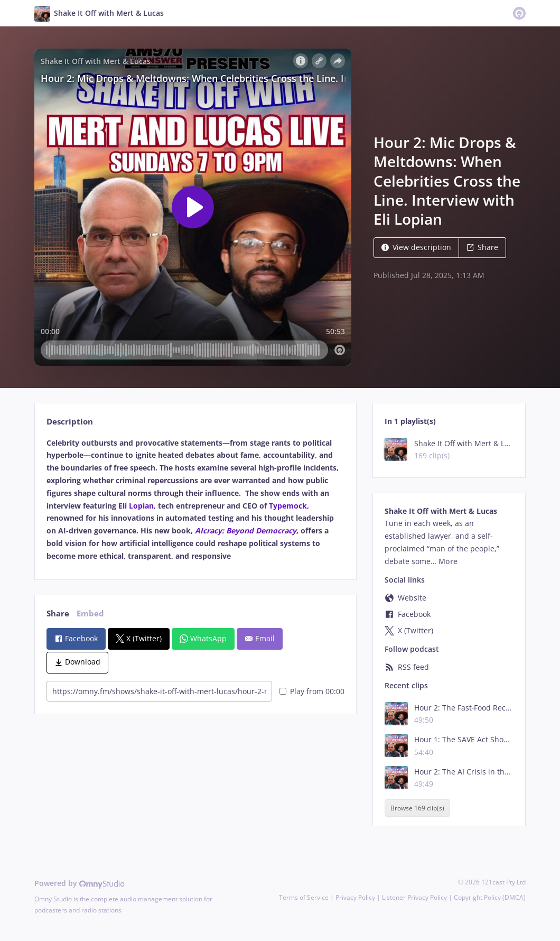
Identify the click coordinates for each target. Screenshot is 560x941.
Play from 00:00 (312, 691)
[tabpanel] (195, 500)
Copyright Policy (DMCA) (490, 897)
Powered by (80, 883)
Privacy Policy (355, 897)
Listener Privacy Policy (414, 897)
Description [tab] (70, 422)
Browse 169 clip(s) (417, 808)
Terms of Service (304, 897)
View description (416, 247)
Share (482, 247)
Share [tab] (58, 614)
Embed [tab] (90, 614)
